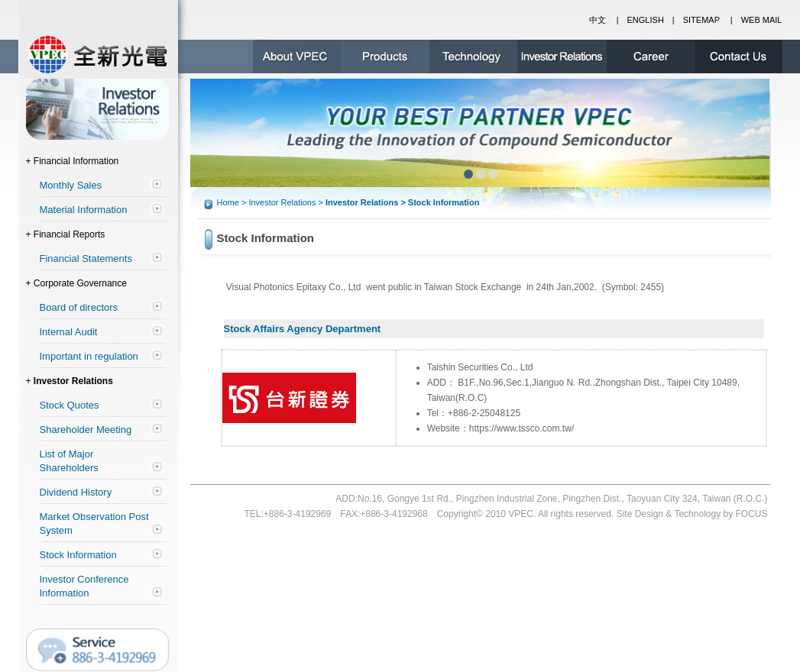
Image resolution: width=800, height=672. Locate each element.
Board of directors (79, 307)
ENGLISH (646, 20)
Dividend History (76, 492)
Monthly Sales (71, 185)
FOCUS (752, 514)
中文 (598, 20)
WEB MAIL (762, 20)
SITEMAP (701, 20)
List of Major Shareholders (69, 461)
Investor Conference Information (84, 586)
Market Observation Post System (94, 523)
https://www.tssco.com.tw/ (521, 428)
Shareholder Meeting (86, 430)
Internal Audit (69, 332)
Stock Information (78, 555)
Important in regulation (89, 356)
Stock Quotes (70, 405)
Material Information (84, 210)
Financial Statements (86, 258)
